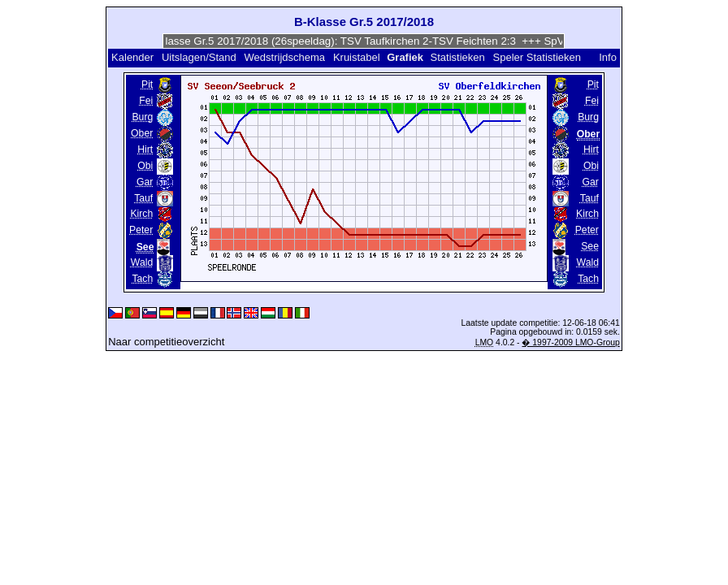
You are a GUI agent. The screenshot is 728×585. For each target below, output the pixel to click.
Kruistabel (357, 57)
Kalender (132, 57)
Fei (146, 101)
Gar (145, 182)
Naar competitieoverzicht (166, 342)
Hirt (145, 149)
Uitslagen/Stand (199, 57)
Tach (142, 279)
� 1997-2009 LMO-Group (570, 342)
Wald (142, 262)
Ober (142, 133)
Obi (145, 166)
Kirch (141, 214)
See (590, 246)
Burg (142, 117)
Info (608, 57)
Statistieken (458, 57)
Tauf (143, 198)
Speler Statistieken (537, 57)
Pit (147, 84)
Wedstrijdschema (285, 57)
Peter (141, 230)
